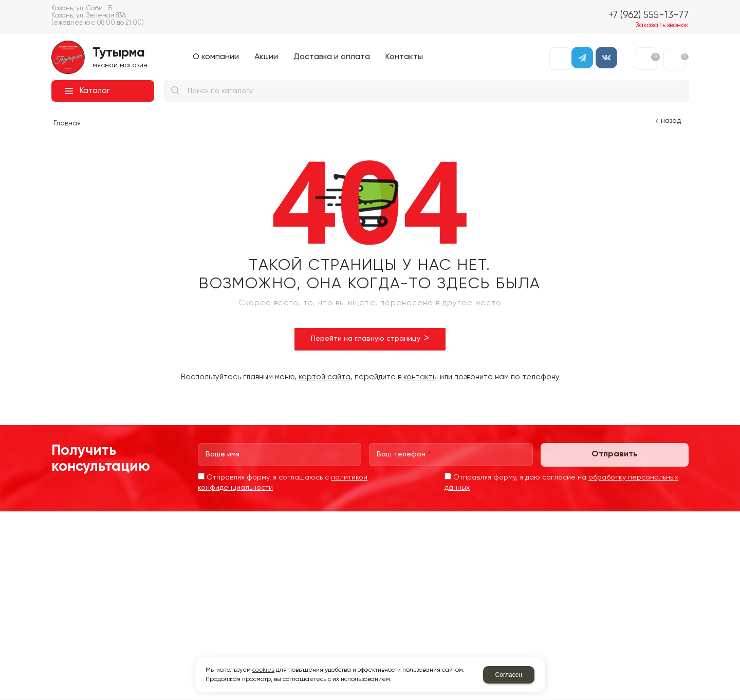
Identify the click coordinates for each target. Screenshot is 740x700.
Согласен (509, 675)
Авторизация (561, 59)
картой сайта (325, 377)
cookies (263, 670)
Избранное (654, 57)
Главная (67, 123)
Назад (671, 121)
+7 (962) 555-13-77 (649, 15)
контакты (421, 377)
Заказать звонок (662, 25)
